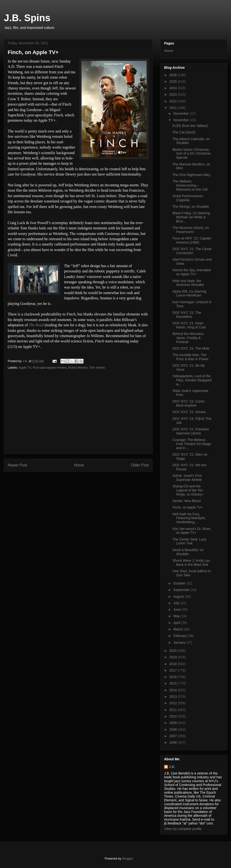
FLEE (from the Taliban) (190, 126)
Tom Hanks (97, 368)
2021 (174, 108)
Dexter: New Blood (187, 501)
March (178, 629)
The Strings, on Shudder (191, 207)
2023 (174, 94)
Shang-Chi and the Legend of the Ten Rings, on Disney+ (188, 490)
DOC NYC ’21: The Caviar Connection (192, 251)
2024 (174, 88)
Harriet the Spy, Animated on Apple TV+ (192, 272)
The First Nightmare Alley (191, 175)
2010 (174, 716)
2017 (174, 670)
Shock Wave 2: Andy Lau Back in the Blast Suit (191, 563)
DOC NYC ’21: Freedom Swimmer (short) (191, 431)
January (180, 642)
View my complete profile (183, 829)
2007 (174, 736)
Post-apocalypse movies (50, 368)
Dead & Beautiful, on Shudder (188, 552)
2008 (174, 730)
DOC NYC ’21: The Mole (191, 348)
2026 (174, 75)
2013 (174, 697)
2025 (174, 82)
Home (79, 465)
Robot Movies (78, 368)
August (179, 597)
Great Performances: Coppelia (188, 198)
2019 (174, 657)
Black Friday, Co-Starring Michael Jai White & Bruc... (191, 217)
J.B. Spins (27, 18)
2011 (174, 710)
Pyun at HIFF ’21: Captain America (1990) (192, 240)
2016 (174, 677)
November (181, 120)
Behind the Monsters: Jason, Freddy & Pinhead (188, 338)
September (182, 590)
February (180, 636)
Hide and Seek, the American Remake (188, 283)
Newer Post (17, 465)
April (177, 623)
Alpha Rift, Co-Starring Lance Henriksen (189, 293)
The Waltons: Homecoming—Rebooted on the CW (190, 185)
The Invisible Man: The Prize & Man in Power (191, 357)
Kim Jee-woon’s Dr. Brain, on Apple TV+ (192, 531)
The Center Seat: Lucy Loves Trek (189, 541)
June (177, 610)
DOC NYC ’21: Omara (189, 412)
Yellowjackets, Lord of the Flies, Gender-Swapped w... (192, 380)
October (180, 583)
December (181, 113)
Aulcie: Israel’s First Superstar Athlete (187, 478)
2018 (174, 664)
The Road (36, 325)
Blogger (127, 859)
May (177, 616)
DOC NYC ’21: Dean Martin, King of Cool (189, 325)
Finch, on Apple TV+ (188, 507)
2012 (174, 703)
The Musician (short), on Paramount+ (191, 230)
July (177, 603)
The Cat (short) (184, 132)
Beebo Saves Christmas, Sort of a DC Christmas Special (192, 154)
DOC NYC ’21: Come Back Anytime (188, 403)
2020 (174, 651)
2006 (174, 742)
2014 (174, 690)
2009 (174, 723)
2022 (174, 101)
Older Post (140, 465)
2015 (174, 683)
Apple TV (25, 368)
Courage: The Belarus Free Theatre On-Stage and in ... (192, 444)
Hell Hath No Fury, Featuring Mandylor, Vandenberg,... (189, 518)
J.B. (172, 767)
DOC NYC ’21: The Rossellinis (187, 315)
